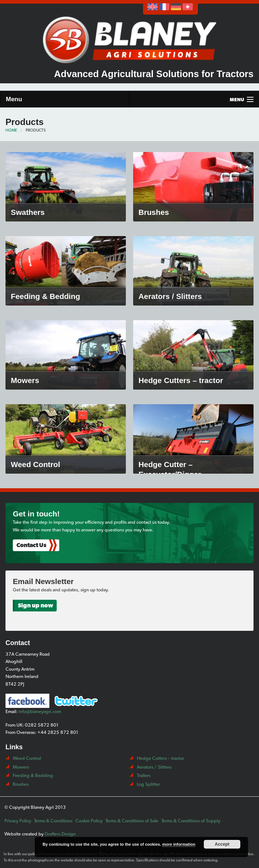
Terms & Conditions (53, 821)
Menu (14, 99)
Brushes (21, 784)
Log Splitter (148, 784)
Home (11, 130)
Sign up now (35, 605)
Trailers (144, 775)
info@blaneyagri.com (40, 711)
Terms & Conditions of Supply (191, 821)
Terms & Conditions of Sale (132, 821)
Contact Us (31, 545)
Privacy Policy (18, 821)
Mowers (21, 767)
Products (36, 130)
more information (179, 844)
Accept (222, 844)
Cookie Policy (89, 821)
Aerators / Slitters (154, 767)
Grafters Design (60, 834)
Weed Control (27, 758)
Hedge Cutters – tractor (160, 758)
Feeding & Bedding (33, 775)
